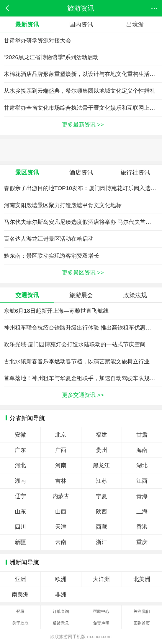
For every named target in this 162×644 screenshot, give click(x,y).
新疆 (20, 542)
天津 (61, 527)
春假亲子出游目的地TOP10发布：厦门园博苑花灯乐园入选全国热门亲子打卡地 (83, 188)
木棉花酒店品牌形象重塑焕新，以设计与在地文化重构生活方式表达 (83, 74)
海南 (142, 450)
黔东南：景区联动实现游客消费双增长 (51, 256)
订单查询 (61, 611)
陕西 (102, 511)
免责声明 (101, 623)
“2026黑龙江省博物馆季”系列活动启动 (51, 57)
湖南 (20, 481)
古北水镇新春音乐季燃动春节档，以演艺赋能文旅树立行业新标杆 (83, 361)
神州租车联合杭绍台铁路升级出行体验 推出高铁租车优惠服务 (80, 328)
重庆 (142, 542)
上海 (142, 511)
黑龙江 (101, 465)
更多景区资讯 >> (83, 273)
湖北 (142, 465)
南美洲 (20, 594)
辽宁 (20, 496)
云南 (61, 542)
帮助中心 (101, 611)
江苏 (102, 481)
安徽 (20, 435)
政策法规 (135, 295)
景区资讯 (27, 172)
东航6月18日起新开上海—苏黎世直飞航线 (56, 311)
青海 (142, 496)
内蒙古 (61, 496)
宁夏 (102, 496)
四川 (20, 527)
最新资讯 (27, 24)
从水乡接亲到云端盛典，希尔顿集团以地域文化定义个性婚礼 (80, 91)
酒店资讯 (81, 172)
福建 (102, 435)
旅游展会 (81, 295)
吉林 (61, 481)
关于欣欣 (20, 623)
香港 (142, 527)
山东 (20, 511)
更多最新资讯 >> (83, 125)
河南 (61, 465)
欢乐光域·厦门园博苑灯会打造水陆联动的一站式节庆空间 (75, 344)
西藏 (102, 527)
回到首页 (142, 623)
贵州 (102, 450)
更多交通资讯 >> (83, 395)
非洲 (61, 594)
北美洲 (142, 579)
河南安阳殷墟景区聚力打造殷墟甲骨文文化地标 (63, 205)
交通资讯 (27, 295)
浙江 (102, 542)
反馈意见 (61, 623)
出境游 (135, 24)
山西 (61, 511)
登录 (20, 611)
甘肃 (142, 435)
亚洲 (20, 579)
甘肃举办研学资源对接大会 (37, 40)
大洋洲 (101, 579)
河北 (20, 465)
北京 (61, 435)
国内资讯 (81, 24)
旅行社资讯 (135, 172)
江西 (142, 481)
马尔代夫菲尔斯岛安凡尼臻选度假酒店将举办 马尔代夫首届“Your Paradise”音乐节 (83, 222)
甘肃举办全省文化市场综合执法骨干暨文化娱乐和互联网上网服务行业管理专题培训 (83, 108)
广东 (20, 450)
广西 (61, 450)
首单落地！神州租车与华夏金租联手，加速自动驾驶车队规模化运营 (83, 378)
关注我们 (142, 611)
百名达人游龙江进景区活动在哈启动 (49, 239)
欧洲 (61, 579)
